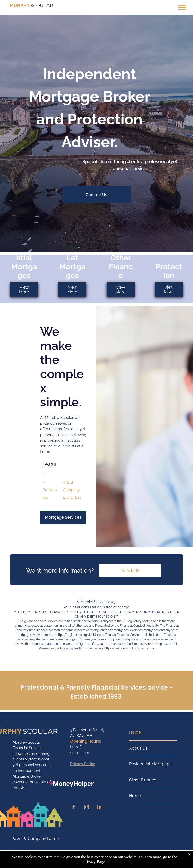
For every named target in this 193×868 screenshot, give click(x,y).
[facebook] (74, 808)
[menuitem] (153, 733)
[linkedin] (99, 808)
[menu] (182, 8)
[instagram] (86, 808)
